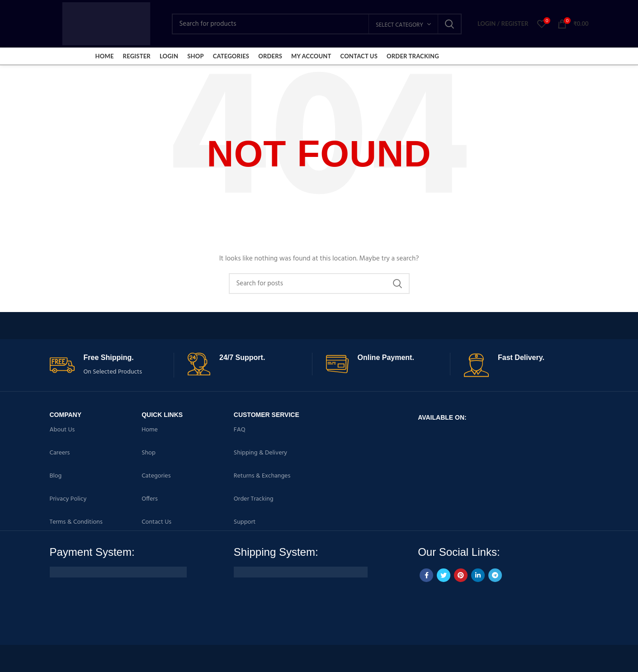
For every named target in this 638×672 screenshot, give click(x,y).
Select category (399, 25)
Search (449, 24)
